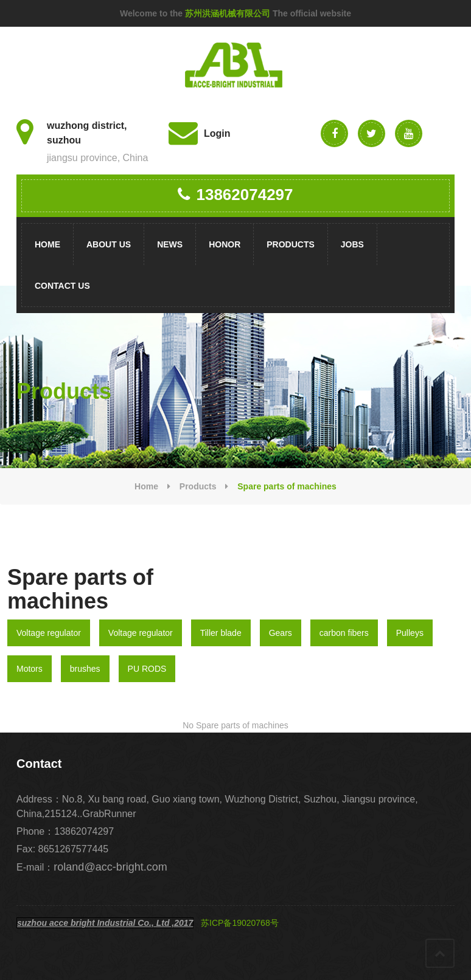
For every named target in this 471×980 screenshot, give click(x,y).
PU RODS (147, 669)
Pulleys (410, 633)
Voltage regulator (49, 633)
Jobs (352, 244)
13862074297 (235, 195)
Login (217, 133)
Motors (30, 669)
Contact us (62, 286)
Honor (225, 244)
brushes (85, 669)
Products (291, 244)
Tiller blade (221, 633)
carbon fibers (344, 633)
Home (47, 244)
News (170, 244)
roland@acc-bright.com (110, 867)
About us (109, 244)
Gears (281, 633)
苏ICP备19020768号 (240, 923)
